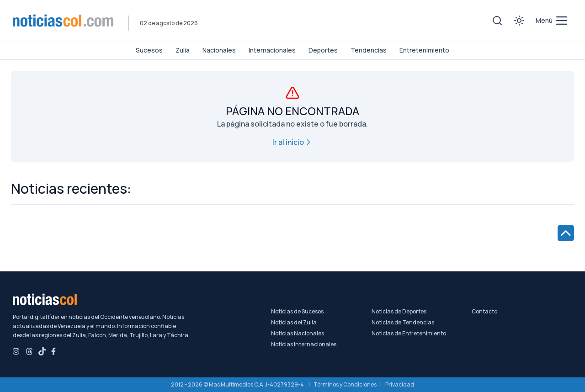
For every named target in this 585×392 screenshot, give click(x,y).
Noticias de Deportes (399, 312)
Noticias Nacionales (298, 334)
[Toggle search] (497, 21)
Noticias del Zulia (294, 323)
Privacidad (400, 384)
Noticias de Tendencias (403, 323)
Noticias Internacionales (304, 344)
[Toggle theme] (519, 21)
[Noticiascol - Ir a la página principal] (63, 21)
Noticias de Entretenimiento (409, 334)
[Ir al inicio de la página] (566, 233)
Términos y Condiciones (345, 384)
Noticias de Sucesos (297, 312)
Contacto (484, 312)
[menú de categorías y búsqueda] (552, 21)
